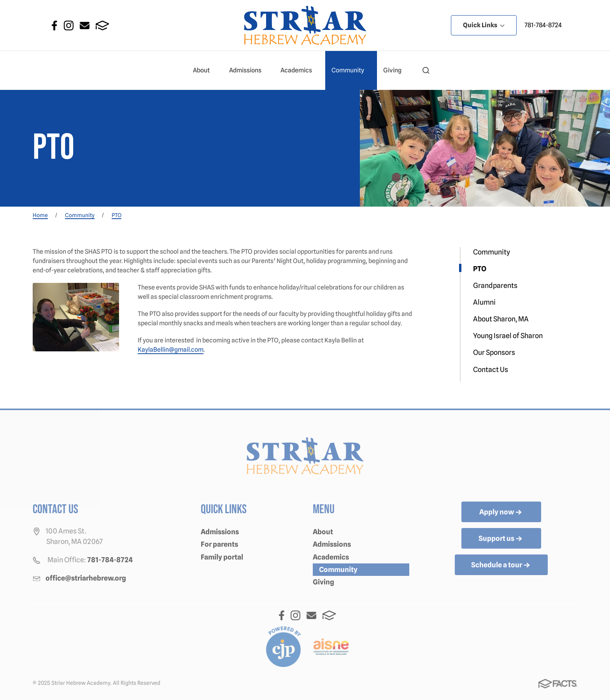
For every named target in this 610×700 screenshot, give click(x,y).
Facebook (54, 25)
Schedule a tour (501, 565)
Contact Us (491, 369)
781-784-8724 (543, 25)
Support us (501, 539)
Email (85, 25)
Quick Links (484, 25)
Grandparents (495, 285)
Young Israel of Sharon (508, 336)
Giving (396, 70)
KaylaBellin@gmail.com (171, 350)
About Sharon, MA (501, 319)
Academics (300, 70)
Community (351, 70)
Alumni (484, 302)
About (205, 70)
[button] (426, 70)
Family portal (222, 557)
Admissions (249, 70)
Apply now (501, 512)
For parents (219, 544)
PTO (480, 269)
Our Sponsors (494, 352)
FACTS (103, 25)
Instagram (69, 25)
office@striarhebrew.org (86, 578)
